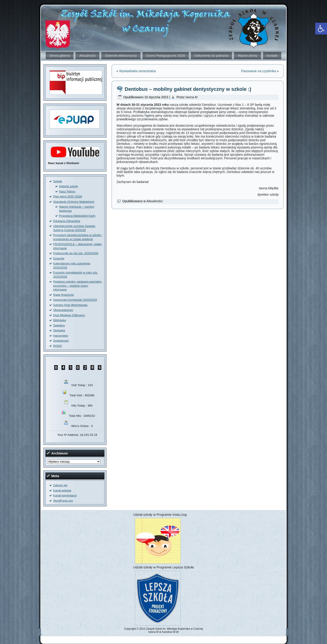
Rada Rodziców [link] (63, 295)
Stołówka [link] (59, 330)
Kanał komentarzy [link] (65, 495)
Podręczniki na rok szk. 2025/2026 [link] (76, 253)
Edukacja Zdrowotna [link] (67, 221)
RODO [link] (58, 346)
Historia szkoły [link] (69, 186)
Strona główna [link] (60, 56)
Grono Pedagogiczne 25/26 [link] (166, 56)
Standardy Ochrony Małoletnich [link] (74, 202)
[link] (321, 29)
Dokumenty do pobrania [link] (212, 56)
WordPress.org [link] (63, 501)
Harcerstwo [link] (61, 336)
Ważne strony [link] (247, 56)
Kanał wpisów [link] (62, 490)
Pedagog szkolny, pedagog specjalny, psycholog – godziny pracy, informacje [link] (78, 286)
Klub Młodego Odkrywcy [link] (69, 315)
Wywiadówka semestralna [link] (138, 71)
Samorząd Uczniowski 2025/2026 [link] (75, 300)
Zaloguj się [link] (60, 485)
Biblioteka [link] (59, 320)
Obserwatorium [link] (63, 310)
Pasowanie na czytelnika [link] (259, 71)
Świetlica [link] (59, 325)
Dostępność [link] (61, 341)
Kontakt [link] (272, 56)
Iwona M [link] (192, 97)
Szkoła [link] (58, 181)
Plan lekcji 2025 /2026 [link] (68, 196)
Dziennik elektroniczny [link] (121, 56)
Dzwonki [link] (59, 258)
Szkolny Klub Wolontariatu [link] (70, 305)
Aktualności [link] (87, 56)
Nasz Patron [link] (67, 191)
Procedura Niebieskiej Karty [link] (77, 216)
